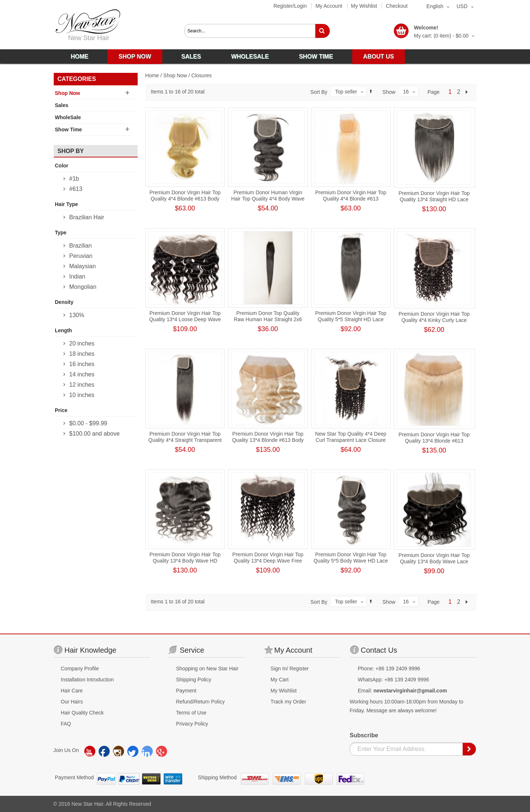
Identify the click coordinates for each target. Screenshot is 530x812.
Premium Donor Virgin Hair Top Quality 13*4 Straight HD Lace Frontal (434, 199)
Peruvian (81, 256)
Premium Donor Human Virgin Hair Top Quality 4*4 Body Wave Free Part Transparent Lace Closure (268, 202)
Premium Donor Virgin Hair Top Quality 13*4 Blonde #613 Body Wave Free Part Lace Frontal (268, 440)
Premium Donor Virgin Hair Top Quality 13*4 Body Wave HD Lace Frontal (185, 561)
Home (152, 75)
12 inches (82, 385)
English (435, 6)
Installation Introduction (87, 680)
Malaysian (82, 266)
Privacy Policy (192, 724)
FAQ (66, 724)
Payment (186, 691)
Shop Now (175, 75)
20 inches (82, 343)
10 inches (82, 395)
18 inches (82, 354)
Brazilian (80, 246)
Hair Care (72, 691)
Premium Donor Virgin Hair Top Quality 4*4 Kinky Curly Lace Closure (434, 320)
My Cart (280, 680)
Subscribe (364, 735)
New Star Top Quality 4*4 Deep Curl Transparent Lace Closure (351, 437)
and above (94, 434)
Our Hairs (72, 702)
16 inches (82, 364)
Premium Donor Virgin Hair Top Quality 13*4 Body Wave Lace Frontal (434, 561)
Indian (77, 276)
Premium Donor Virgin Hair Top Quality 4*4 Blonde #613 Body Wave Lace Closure (185, 199)
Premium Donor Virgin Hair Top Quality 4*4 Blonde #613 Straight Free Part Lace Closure (351, 199)
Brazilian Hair (87, 217)
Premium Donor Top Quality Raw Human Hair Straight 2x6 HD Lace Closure (268, 319)
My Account (329, 6)
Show (389, 92)
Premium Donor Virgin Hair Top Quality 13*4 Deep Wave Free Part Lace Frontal (268, 561)
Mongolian (83, 287)
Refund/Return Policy (200, 702)
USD (462, 6)
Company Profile (80, 669)
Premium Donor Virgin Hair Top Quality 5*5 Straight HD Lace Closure (351, 319)
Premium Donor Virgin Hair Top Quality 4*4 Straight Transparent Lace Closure (185, 440)
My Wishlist (364, 6)
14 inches (82, 374)
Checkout (397, 6)
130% (77, 315)
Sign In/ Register (290, 669)
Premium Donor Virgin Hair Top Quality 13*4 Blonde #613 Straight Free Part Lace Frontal (434, 441)
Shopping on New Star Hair (207, 669)
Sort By (319, 92)
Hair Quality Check (82, 713)
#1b (74, 179)
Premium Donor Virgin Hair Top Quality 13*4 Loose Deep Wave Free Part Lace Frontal (185, 319)
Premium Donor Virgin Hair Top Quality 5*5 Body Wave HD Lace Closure (351, 561)
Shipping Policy (194, 680)
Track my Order (288, 702)
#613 (76, 189)
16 (406, 92)
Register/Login (290, 6)
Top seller (346, 92)
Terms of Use (191, 713)
